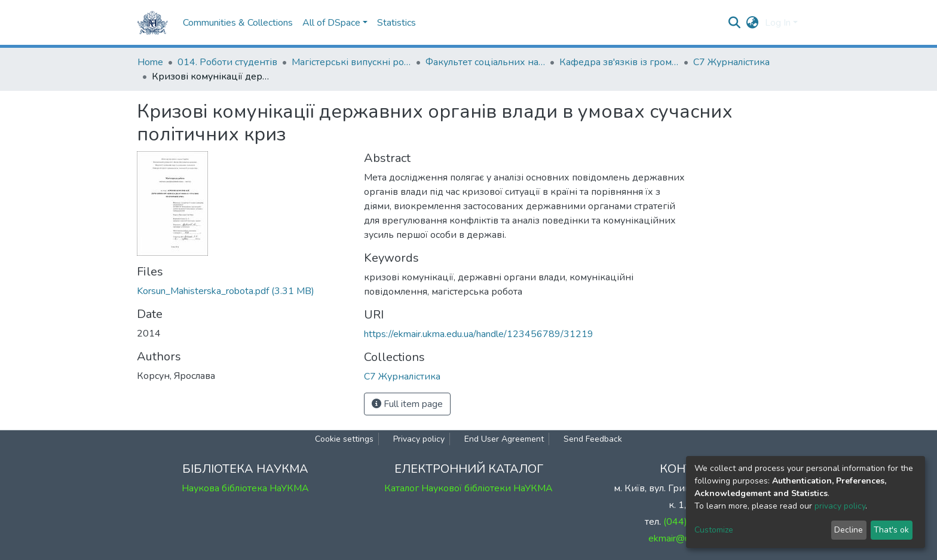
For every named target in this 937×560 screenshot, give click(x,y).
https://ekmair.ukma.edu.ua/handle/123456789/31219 (479, 334)
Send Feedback (593, 439)
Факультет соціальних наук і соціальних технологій (485, 62)
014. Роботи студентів (227, 62)
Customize (714, 530)
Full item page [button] (407, 404)
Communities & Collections (238, 23)
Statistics (396, 23)
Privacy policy (419, 439)
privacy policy (840, 506)
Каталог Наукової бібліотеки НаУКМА (468, 488)
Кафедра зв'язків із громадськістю (619, 62)
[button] (753, 23)
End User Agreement (504, 439)
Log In (778, 23)
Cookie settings (344, 439)
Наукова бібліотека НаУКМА (245, 488)
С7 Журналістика (731, 62)
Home (150, 62)
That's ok (891, 530)
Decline (849, 530)
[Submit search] (735, 23)
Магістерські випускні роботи (351, 62)
